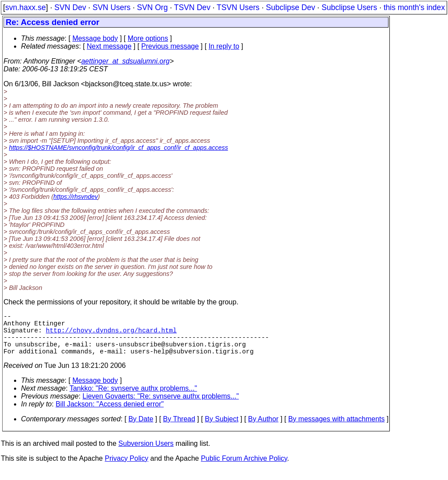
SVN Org (152, 7)
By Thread (179, 429)
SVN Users (111, 7)
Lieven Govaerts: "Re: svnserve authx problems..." (161, 407)
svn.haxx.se (26, 7)
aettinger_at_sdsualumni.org (126, 61)
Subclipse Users (349, 7)
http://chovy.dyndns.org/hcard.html (111, 335)
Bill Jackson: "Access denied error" (110, 415)
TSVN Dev (192, 7)
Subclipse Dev (290, 7)
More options (148, 38)
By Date (141, 429)
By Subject (221, 429)
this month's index (414, 7)
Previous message (170, 46)
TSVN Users (238, 7)
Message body (95, 38)
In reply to (224, 46)
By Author (263, 429)
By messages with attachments (337, 429)
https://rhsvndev (76, 197)
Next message (109, 46)
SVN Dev (70, 7)
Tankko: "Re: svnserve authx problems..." (133, 399)
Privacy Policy (126, 469)
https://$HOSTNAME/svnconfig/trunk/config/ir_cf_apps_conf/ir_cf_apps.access (118, 148)
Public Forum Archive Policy (244, 469)
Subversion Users (146, 454)
